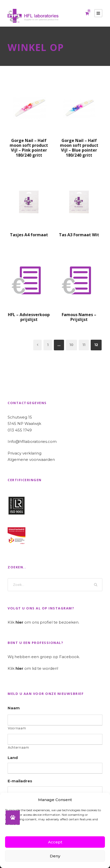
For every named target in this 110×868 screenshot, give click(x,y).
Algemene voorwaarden (31, 459)
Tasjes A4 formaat (29, 235)
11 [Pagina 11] (84, 345)
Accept (55, 842)
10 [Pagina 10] (71, 345)
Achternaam (19, 747)
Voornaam (17, 728)
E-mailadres (20, 781)
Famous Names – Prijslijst (79, 317)
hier (19, 622)
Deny (55, 856)
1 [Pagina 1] (48, 345)
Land (13, 758)
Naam (14, 708)
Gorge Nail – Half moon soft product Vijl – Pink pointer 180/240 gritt (29, 148)
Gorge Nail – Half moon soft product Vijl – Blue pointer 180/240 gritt (79, 148)
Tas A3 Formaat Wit (79, 235)
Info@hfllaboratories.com (32, 441)
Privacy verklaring (25, 453)
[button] (13, 818)
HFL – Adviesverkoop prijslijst (29, 317)
